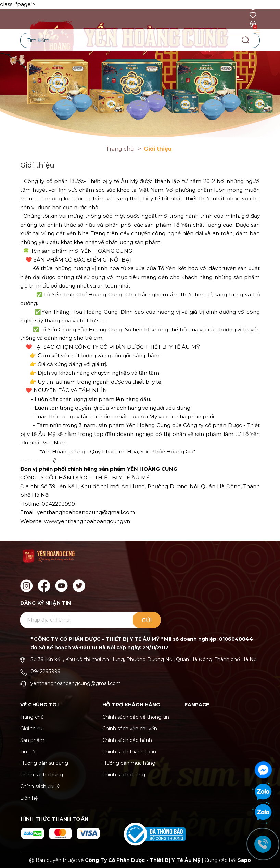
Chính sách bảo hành (127, 740)
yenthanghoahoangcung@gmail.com (76, 683)
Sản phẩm (32, 740)
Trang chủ (32, 717)
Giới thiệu (31, 729)
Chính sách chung (42, 775)
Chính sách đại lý (40, 786)
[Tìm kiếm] (245, 40)
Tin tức (28, 752)
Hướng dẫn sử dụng (44, 763)
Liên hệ (29, 798)
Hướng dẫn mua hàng (129, 763)
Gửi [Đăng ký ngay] (147, 620)
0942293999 (46, 671)
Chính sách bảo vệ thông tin (136, 717)
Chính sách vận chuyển (130, 729)
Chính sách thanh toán (129, 752)
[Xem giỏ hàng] (253, 23)
